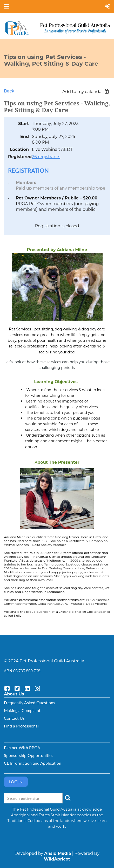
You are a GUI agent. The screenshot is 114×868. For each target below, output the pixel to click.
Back (9, 91)
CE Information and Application (33, 763)
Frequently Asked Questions (29, 703)
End (25, 137)
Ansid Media (58, 853)
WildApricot (57, 859)
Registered (18, 157)
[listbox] (86, 92)
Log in (16, 782)
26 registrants (46, 157)
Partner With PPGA (22, 747)
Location (19, 149)
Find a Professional (21, 726)
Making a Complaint (22, 710)
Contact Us (14, 718)
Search (68, 798)
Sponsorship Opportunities (29, 755)
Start (24, 124)
